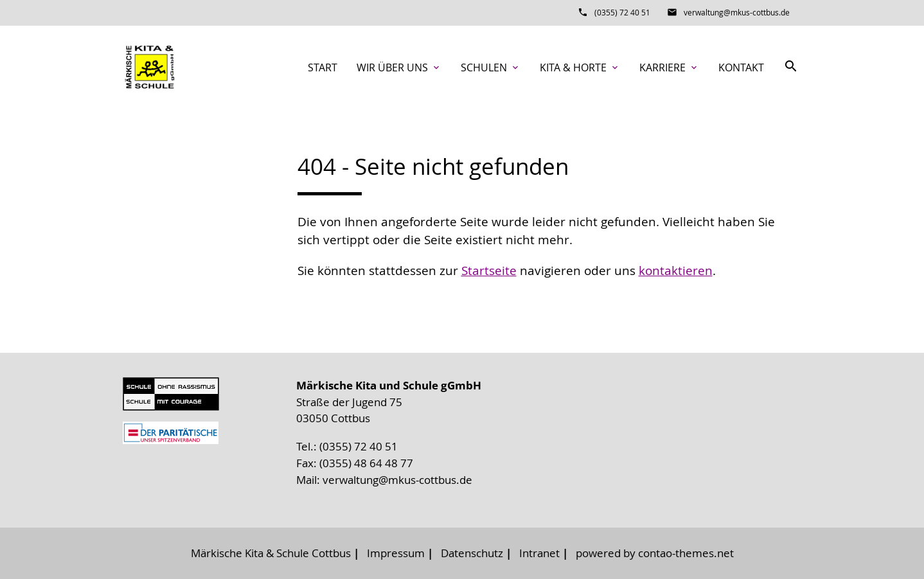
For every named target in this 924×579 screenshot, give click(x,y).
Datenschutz (472, 553)
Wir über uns (399, 67)
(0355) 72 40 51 (622, 12)
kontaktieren (676, 271)
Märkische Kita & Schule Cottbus (271, 553)
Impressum (396, 553)
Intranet (539, 553)
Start (323, 67)
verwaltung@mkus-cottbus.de (737, 12)
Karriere (669, 67)
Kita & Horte (580, 67)
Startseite (489, 271)
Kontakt (741, 67)
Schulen (491, 67)
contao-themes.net (686, 553)
